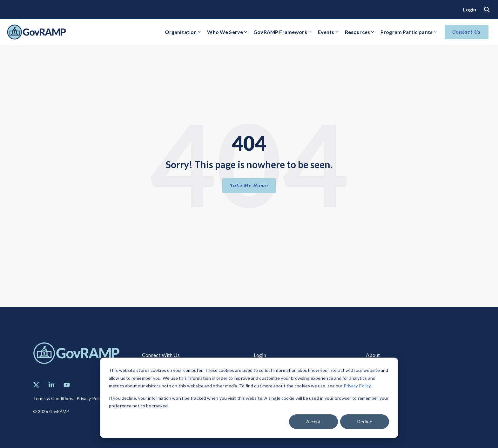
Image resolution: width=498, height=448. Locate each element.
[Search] (487, 9)
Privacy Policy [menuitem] (90, 398)
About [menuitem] (373, 355)
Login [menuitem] (470, 9)
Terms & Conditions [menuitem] (53, 398)
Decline (365, 422)
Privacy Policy (357, 386)
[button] (36, 385)
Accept (313, 422)
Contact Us (467, 32)
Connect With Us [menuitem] (161, 355)
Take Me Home (249, 186)
